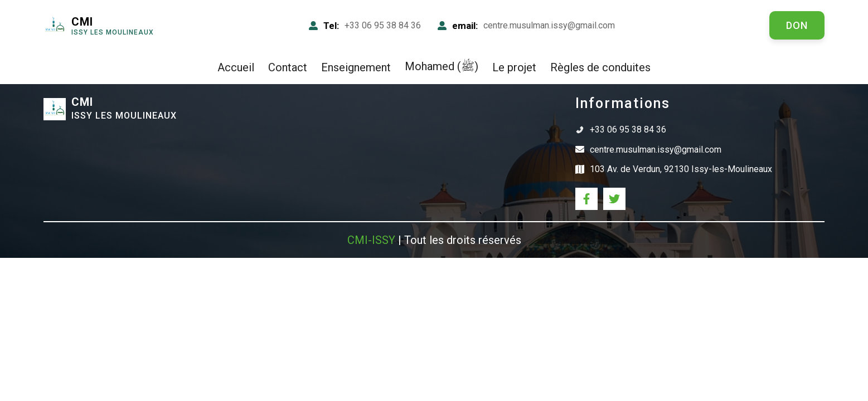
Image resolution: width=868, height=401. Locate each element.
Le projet (514, 67)
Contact (288, 67)
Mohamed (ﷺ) (442, 66)
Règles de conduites (600, 67)
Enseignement (356, 67)
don (797, 25)
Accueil (236, 67)
